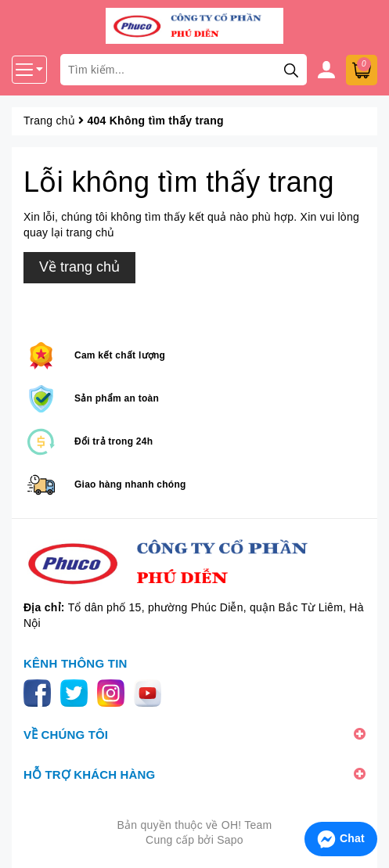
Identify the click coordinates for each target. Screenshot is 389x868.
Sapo (230, 840)
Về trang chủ (79, 267)
